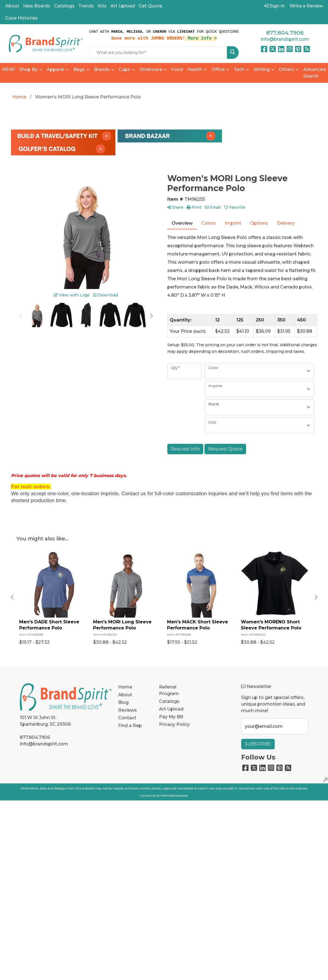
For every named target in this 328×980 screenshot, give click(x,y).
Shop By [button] (28, 69)
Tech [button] (239, 69)
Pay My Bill (171, 717)
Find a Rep (130, 726)
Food (177, 69)
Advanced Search (315, 73)
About (12, 6)
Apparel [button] (55, 69)
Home (125, 687)
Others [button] (287, 69)
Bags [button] (79, 69)
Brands (102, 69)
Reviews (127, 710)
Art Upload (123, 6)
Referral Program (169, 690)
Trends (86, 6)
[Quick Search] (158, 53)
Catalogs (64, 6)
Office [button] (218, 69)
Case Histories (21, 18)
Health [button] (195, 69)
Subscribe (258, 744)
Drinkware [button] (151, 69)
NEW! (9, 69)
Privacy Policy (174, 724)
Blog (123, 702)
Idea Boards (37, 6)
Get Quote (150, 6)
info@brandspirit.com (285, 39)
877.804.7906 (285, 33)
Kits (102, 6)
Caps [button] (124, 69)
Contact (127, 718)
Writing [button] (262, 69)
